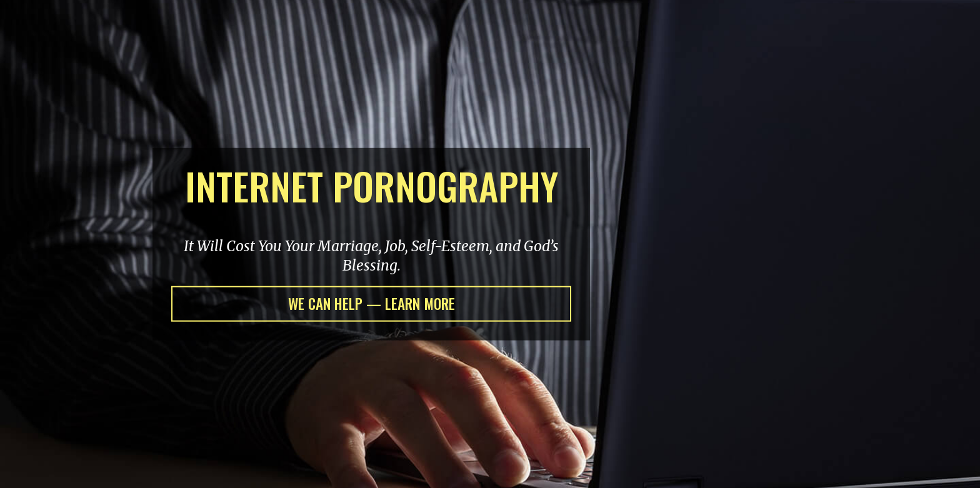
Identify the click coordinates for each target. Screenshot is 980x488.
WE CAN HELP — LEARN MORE (372, 304)
